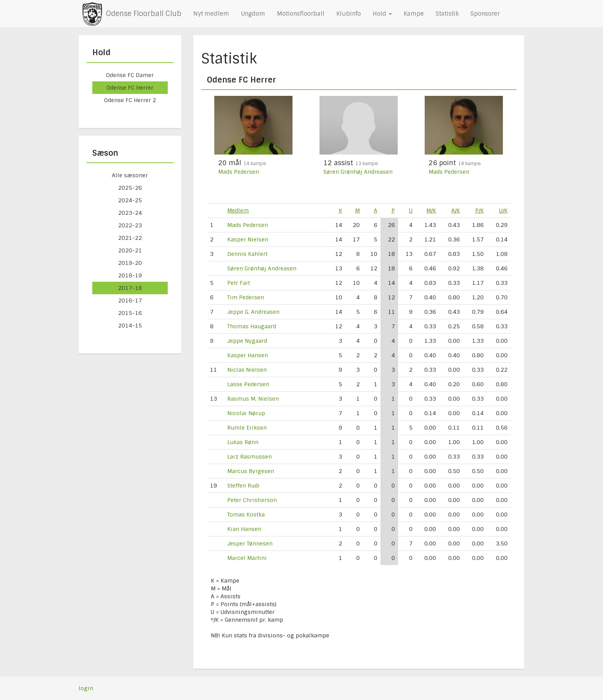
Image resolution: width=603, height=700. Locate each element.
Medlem (238, 211)
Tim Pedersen (246, 297)
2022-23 (130, 225)
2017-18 (130, 288)
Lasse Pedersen (248, 384)
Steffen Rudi (243, 486)
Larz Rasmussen (249, 457)
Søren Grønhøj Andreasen (358, 172)
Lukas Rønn (243, 442)
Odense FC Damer (130, 75)
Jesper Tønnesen (250, 543)
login (86, 688)
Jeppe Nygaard (247, 341)
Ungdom (253, 14)
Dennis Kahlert (247, 254)
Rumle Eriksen (247, 428)
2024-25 (130, 200)
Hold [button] (382, 14)
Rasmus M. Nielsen (253, 399)
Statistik (447, 14)
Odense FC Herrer (130, 88)
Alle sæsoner (130, 175)
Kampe (414, 14)
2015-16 (130, 313)
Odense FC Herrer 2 (130, 100)
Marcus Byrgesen (251, 471)
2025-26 (130, 188)
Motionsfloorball (301, 14)
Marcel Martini (247, 558)
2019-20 (130, 263)
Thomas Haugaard (252, 326)
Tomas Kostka (246, 515)
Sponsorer (485, 14)
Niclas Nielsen (247, 370)
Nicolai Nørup (246, 413)
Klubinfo (349, 14)
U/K (503, 211)
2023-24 (130, 213)
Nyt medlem (211, 14)
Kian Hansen (244, 529)
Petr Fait (239, 283)
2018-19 (130, 275)
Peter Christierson (252, 500)
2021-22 (130, 238)
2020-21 (130, 250)
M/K (431, 211)
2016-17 (130, 301)
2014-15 (130, 326)
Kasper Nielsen (248, 239)
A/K (456, 211)
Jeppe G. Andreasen (253, 312)
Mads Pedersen (239, 172)
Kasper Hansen (248, 355)
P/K (479, 211)
